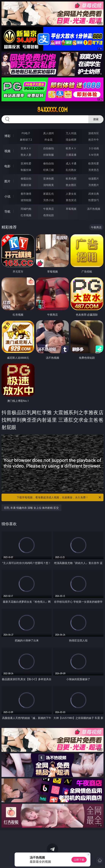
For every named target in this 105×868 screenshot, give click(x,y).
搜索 (96, 119)
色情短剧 (49, 215)
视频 (7, 151)
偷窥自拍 (26, 178)
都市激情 (26, 194)
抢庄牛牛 (94, 140)
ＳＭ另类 (94, 155)
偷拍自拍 (49, 163)
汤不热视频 (94, 209)
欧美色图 (71, 178)
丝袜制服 (49, 155)
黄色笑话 (71, 200)
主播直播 (71, 155)
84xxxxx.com (52, 110)
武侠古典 (94, 194)
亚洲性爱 (26, 163)
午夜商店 (49, 209)
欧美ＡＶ (71, 148)
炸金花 (49, 140)
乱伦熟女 (71, 170)
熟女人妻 (26, 155)
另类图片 (94, 185)
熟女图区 (71, 185)
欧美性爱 (94, 163)
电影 (7, 166)
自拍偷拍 (49, 148)
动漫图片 (94, 178)
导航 (7, 211)
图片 (7, 181)
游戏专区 (94, 133)
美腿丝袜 (26, 185)
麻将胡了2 (26, 140)
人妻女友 (71, 194)
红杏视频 (26, 215)
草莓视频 (71, 209)
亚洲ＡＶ (26, 148)
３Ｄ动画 (94, 148)
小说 (7, 196)
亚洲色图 (49, 178)
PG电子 (26, 133)
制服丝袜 (26, 170)
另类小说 (49, 200)
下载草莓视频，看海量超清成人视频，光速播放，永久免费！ (59, 497)
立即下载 (79, 860)
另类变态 (94, 170)
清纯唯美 (49, 185)
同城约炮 (26, 209)
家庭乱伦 (49, 194)
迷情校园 (26, 200)
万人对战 (71, 133)
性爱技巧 (94, 200)
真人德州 (49, 133)
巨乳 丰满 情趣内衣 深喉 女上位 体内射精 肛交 (31, 508)
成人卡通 (71, 163)
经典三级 (49, 170)
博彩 (7, 136)
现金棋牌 (71, 140)
